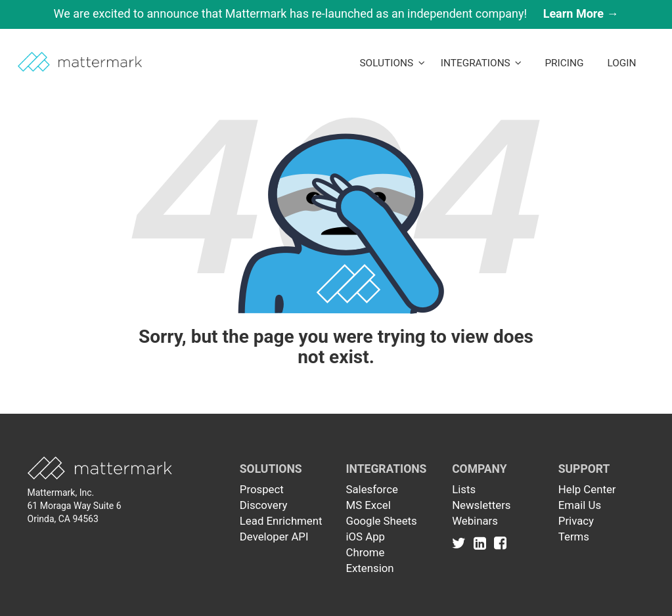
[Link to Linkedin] (482, 543)
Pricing (564, 63)
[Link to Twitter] (461, 543)
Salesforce (371, 489)
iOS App (365, 537)
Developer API (274, 537)
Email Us (580, 505)
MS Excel (368, 505)
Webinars (475, 521)
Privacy (576, 521)
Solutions (392, 63)
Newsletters (481, 505)
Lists (464, 489)
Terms (574, 537)
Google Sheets (381, 521)
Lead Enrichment (281, 521)
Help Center (587, 489)
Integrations (482, 63)
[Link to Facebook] (500, 543)
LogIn (621, 63)
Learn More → (581, 13)
